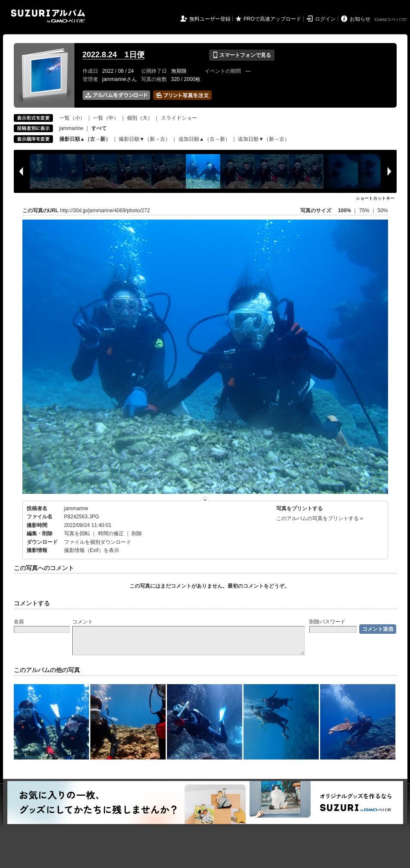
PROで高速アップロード (272, 19)
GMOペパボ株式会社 (392, 20)
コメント (83, 622)
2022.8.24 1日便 (114, 55)
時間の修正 (111, 533)
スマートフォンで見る (242, 55)
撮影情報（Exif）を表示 (92, 550)
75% (365, 211)
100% (344, 211)
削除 (137, 533)
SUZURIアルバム (48, 16)
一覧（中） (106, 118)
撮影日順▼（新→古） (145, 139)
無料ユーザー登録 (210, 19)
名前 (19, 622)
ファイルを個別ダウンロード (98, 542)
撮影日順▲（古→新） (85, 139)
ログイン (325, 19)
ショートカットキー (375, 198)
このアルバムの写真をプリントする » (320, 518)
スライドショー (179, 118)
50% (382, 211)
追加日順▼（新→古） (264, 139)
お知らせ (360, 19)
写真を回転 (77, 533)
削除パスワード (327, 622)
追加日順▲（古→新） (204, 139)
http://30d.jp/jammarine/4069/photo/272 (105, 211)
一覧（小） (72, 118)
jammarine (71, 128)
